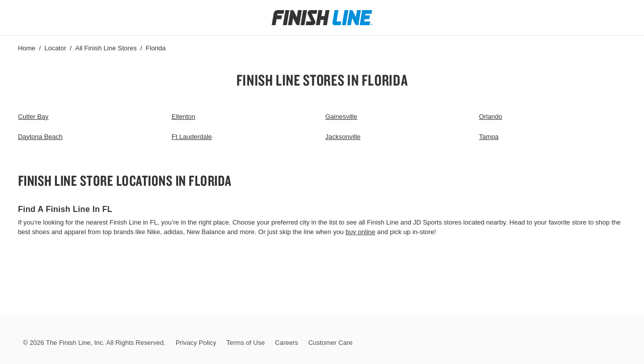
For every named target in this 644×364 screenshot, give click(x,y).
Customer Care (331, 343)
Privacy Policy (196, 343)
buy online (360, 232)
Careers (286, 343)
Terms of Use (246, 343)
